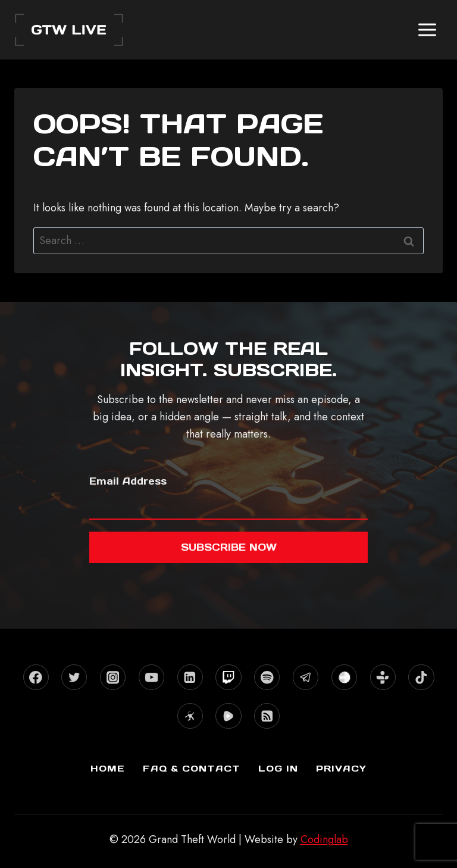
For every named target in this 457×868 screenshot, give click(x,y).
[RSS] (267, 716)
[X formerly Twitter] (74, 677)
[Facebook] (36, 677)
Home (108, 768)
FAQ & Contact (192, 768)
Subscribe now (229, 547)
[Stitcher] (344, 677)
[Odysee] (190, 716)
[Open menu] (427, 29)
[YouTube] (151, 677)
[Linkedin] (190, 677)
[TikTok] (421, 677)
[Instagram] (113, 677)
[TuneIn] (383, 677)
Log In (278, 768)
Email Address (128, 481)
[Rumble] (228, 716)
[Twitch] (228, 677)
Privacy (341, 768)
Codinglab (324, 839)
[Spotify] (267, 677)
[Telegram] (306, 677)
